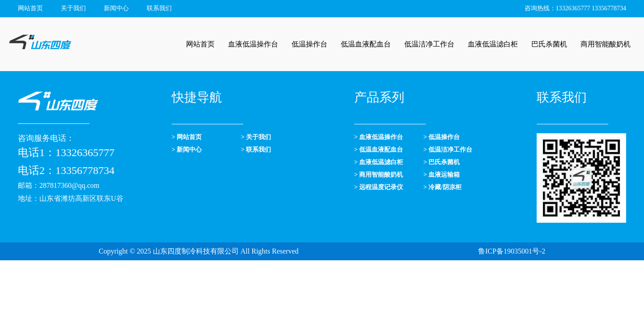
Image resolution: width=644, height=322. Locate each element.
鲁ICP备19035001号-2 (512, 251)
